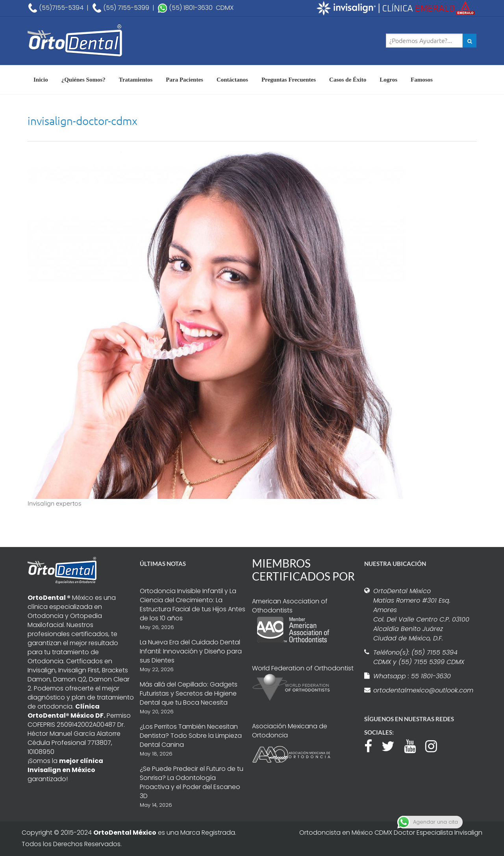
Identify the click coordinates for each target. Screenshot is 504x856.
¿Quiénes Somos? (83, 80)
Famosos (422, 80)
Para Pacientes (184, 80)
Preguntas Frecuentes (289, 80)
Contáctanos (232, 80)
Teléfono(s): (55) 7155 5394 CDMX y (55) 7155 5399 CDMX (419, 657)
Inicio (41, 80)
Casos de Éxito (348, 80)
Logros (388, 80)
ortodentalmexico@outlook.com (422, 690)
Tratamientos (136, 80)
